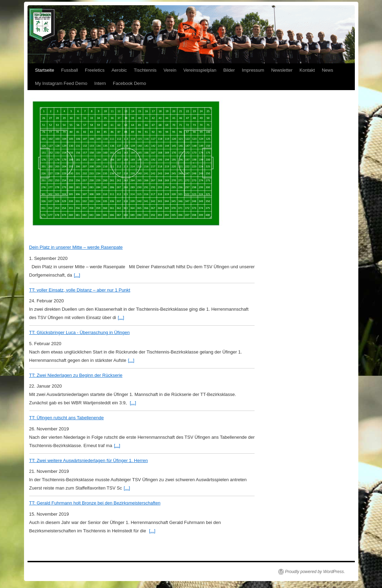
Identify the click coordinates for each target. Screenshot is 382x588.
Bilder (229, 70)
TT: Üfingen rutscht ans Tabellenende (67, 418)
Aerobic (119, 70)
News (328, 70)
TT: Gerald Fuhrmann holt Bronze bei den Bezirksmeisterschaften (95, 503)
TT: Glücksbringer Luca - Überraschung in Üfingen (80, 332)
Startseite (45, 70)
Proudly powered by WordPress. (315, 572)
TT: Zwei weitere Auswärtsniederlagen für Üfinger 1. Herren (89, 460)
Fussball (69, 70)
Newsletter (282, 70)
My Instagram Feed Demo (61, 83)
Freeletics (95, 70)
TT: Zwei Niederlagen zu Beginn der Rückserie (76, 375)
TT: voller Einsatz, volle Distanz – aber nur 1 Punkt (80, 290)
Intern (100, 83)
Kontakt (307, 70)
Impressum (253, 70)
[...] (77, 275)
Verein (170, 70)
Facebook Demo (129, 83)
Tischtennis (145, 70)
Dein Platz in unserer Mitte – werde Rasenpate (76, 247)
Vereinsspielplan (200, 70)
